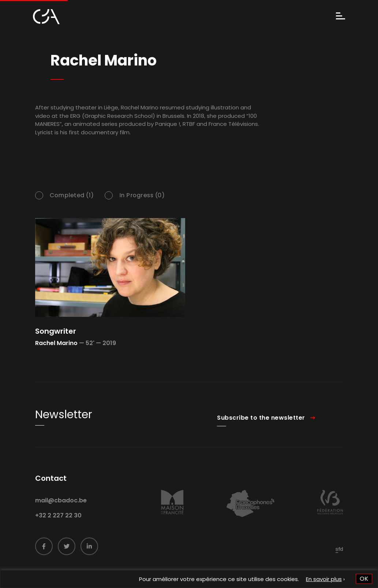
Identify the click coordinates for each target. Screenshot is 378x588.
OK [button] (364, 579)
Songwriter (56, 331)
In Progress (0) (142, 196)
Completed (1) (72, 196)
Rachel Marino (56, 343)
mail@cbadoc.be (61, 507)
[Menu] (340, 17)
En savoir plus (324, 579)
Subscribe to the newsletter (261, 425)
